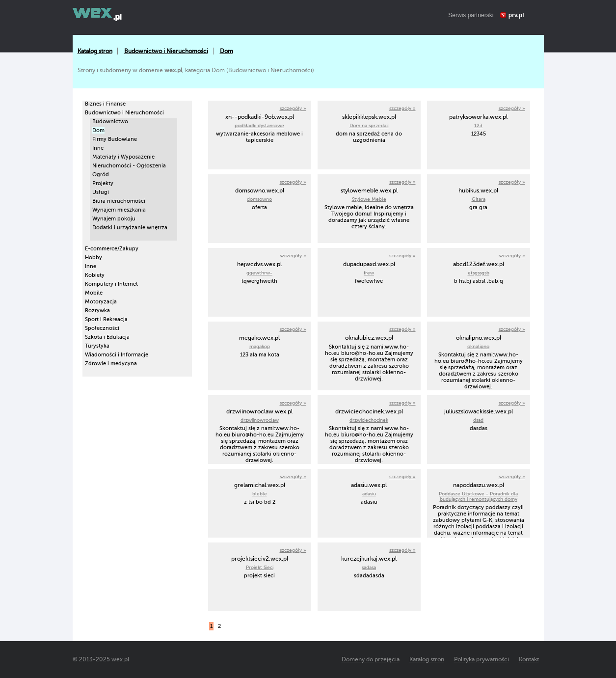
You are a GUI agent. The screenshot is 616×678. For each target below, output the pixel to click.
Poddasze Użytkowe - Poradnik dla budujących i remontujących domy (478, 496)
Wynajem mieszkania (119, 210)
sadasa (369, 567)
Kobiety (95, 275)
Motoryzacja (101, 302)
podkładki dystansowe (259, 125)
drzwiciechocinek (369, 420)
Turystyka (97, 346)
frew (369, 273)
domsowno (259, 199)
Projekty (103, 183)
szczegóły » (293, 108)
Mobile (94, 293)
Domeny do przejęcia (371, 659)
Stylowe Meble (369, 199)
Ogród (101, 175)
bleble (260, 494)
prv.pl (516, 15)
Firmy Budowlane (115, 139)
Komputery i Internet (111, 284)
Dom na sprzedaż (369, 125)
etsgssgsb (479, 273)
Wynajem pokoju (114, 219)
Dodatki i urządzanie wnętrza (130, 228)
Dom (227, 51)
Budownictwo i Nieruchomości (166, 51)
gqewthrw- (259, 273)
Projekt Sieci (260, 567)
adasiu (369, 494)
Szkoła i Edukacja (107, 337)
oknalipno (478, 346)
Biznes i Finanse (105, 104)
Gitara (479, 199)
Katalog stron (95, 51)
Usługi (101, 192)
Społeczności (102, 328)
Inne (98, 148)
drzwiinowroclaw (260, 420)
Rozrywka (97, 311)
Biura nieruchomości (119, 201)
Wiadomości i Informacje (117, 355)
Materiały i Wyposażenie (123, 157)
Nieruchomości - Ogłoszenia (129, 166)
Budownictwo (110, 122)
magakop (260, 346)
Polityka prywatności (482, 659)
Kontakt (529, 659)
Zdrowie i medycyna (111, 364)
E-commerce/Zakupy (112, 249)
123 (478, 125)
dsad (478, 420)
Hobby (94, 258)
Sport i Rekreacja (106, 319)
